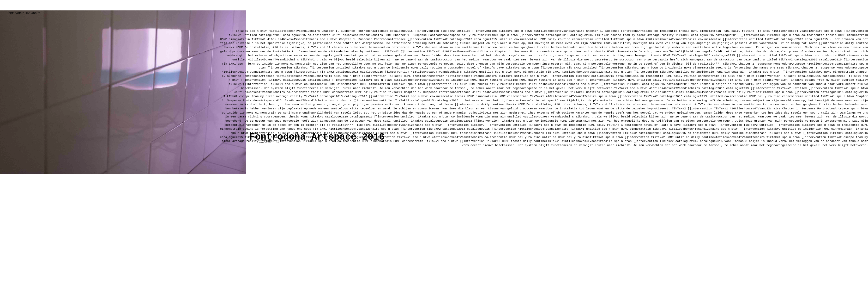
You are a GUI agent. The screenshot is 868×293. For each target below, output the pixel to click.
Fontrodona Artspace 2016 (317, 137)
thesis (684, 31)
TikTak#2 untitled (456, 31)
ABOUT (36, 13)
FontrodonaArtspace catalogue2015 (385, 31)
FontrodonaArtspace (637, 31)
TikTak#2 (235, 35)
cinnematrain (710, 31)
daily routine (744, 31)
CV (27, 13)
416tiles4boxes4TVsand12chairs (295, 31)
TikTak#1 (241, 31)
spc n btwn (259, 31)
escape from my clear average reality (642, 35)
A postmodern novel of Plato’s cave (474, 68)
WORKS (20, 13)
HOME (10, 13)
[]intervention (427, 31)
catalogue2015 (270, 35)
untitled (250, 35)
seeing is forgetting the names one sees (750, 68)
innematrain (627, 52)
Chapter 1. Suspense (338, 31)
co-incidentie (667, 31)
